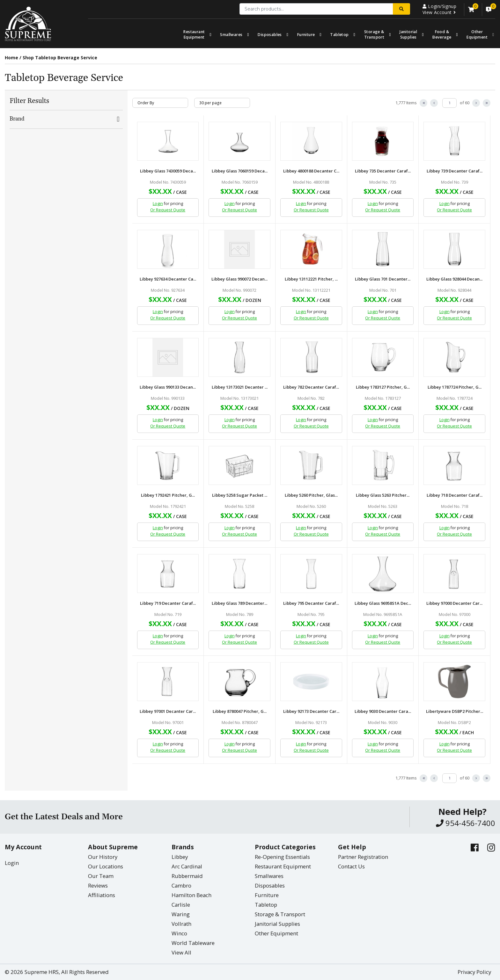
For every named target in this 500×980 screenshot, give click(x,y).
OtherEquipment (477, 34)
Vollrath (181, 924)
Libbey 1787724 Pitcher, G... (455, 387)
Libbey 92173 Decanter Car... (311, 711)
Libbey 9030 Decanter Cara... (383, 711)
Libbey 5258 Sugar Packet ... (240, 495)
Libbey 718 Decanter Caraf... (455, 495)
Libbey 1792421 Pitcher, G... (168, 495)
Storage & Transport (374, 34)
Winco (179, 933)
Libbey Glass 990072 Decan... (239, 279)
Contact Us (351, 866)
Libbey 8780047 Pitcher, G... (240, 711)
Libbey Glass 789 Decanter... (239, 603)
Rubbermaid (187, 876)
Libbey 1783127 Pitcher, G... (383, 387)
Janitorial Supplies (408, 34)
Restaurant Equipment (194, 34)
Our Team (101, 876)
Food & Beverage (442, 34)
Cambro (181, 885)
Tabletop (339, 35)
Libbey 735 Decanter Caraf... (383, 171)
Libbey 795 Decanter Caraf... (311, 603)
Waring (181, 914)
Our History (103, 857)
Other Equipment (276, 933)
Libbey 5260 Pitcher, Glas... (311, 495)
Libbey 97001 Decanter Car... (168, 711)
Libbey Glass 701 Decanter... (383, 279)
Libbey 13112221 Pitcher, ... (311, 279)
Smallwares (231, 35)
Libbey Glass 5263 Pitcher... (383, 495)
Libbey (180, 857)
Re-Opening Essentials (282, 857)
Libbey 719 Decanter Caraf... (168, 603)
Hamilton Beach (191, 895)
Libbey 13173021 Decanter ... (240, 387)
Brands (183, 847)
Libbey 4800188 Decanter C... (311, 171)
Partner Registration (363, 857)
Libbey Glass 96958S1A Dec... (383, 603)
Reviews (98, 885)
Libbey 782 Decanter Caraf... (311, 387)
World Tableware (193, 943)
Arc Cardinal (187, 866)
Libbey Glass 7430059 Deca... (168, 171)
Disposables (270, 35)
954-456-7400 (466, 823)
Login (158, 204)
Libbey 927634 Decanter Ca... (168, 279)
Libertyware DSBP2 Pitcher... (455, 711)
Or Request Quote (168, 210)
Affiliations (102, 895)
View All (181, 952)
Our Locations (106, 866)
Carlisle (181, 905)
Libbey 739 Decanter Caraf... (455, 171)
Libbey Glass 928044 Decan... (454, 279)
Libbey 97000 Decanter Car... (454, 603)
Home (11, 58)
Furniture (306, 35)
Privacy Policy (474, 972)
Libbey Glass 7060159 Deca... (240, 171)
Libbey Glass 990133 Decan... (168, 387)
